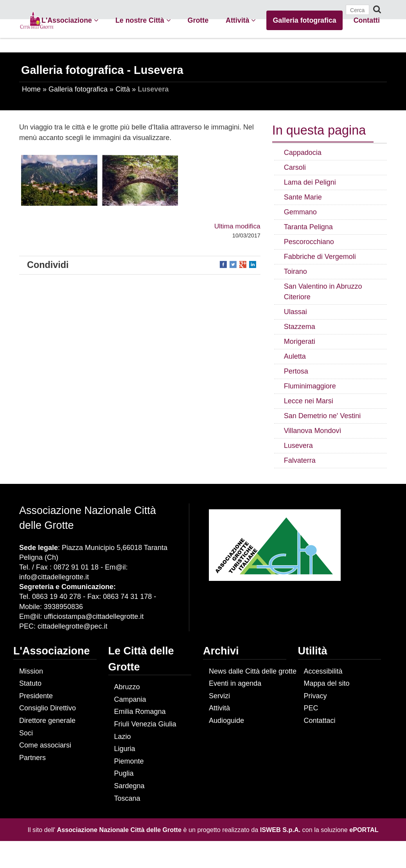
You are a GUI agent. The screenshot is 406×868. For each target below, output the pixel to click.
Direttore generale (47, 721)
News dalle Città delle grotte (253, 671)
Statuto (30, 683)
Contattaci (320, 721)
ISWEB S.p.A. (280, 830)
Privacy (315, 696)
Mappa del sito (327, 683)
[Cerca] (357, 10)
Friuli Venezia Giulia (145, 724)
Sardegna (129, 786)
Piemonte (129, 761)
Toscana (127, 798)
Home (31, 89)
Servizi (219, 696)
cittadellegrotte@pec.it (72, 626)
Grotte (198, 20)
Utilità (313, 651)
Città (123, 89)
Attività (241, 20)
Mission (31, 671)
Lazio (123, 737)
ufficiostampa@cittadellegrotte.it (94, 616)
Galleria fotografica (304, 20)
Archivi (221, 651)
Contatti (367, 20)
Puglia (124, 773)
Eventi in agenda (235, 683)
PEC (311, 708)
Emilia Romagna (140, 712)
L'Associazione (70, 20)
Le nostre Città (143, 20)
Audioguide (226, 721)
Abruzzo (127, 687)
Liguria (125, 749)
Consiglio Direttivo (48, 708)
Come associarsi (45, 745)
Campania (130, 699)
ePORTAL (364, 830)
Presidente (36, 696)
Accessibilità (323, 671)
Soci (26, 733)
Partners (32, 758)
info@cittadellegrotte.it (54, 577)
